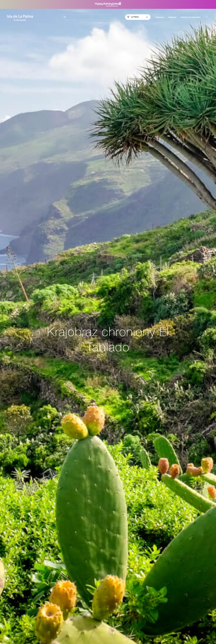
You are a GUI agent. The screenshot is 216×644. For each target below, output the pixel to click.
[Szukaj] (87, 17)
